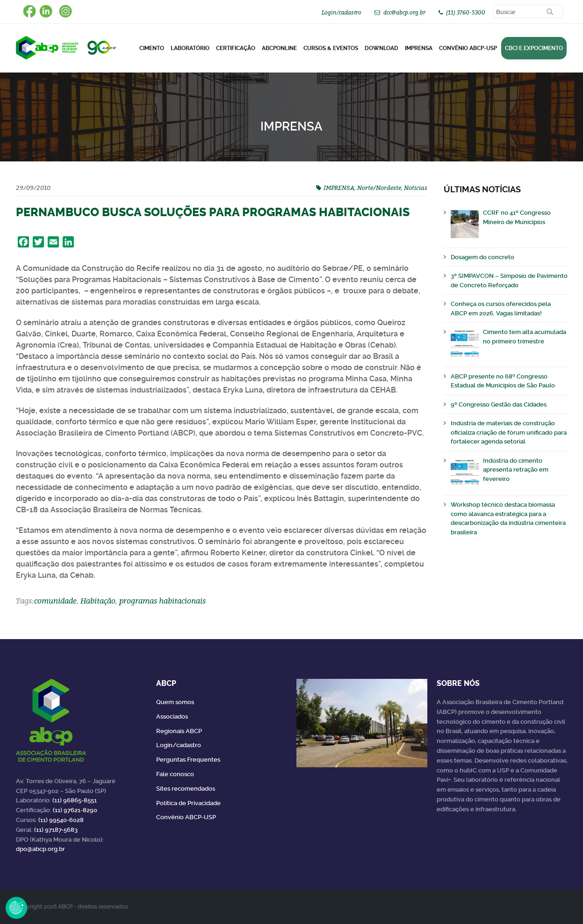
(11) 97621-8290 (75, 810)
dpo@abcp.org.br (40, 849)
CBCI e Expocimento (534, 48)
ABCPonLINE (279, 48)
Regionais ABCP (179, 731)
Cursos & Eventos (331, 48)
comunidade (55, 601)
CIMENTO (152, 48)
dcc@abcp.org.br (404, 12)
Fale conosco (175, 774)
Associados (172, 717)
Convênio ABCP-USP (468, 48)
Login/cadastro (342, 12)
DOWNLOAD (381, 48)
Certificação (236, 48)
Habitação (98, 601)
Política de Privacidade (188, 803)
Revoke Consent (16, 908)
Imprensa (419, 48)
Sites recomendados (186, 789)
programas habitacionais (162, 601)
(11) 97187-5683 (56, 830)
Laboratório (190, 48)
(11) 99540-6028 (61, 820)
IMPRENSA (339, 188)
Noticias (416, 188)
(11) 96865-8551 (75, 800)
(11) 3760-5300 (466, 12)
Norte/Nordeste (379, 188)
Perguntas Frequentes (188, 760)
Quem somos (175, 702)
